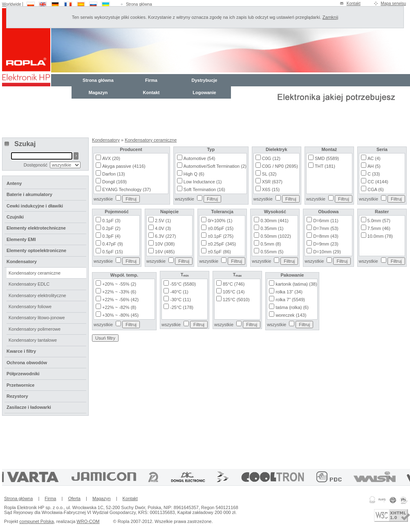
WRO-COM (88, 521)
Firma (151, 80)
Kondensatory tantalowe (33, 340)
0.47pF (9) (113, 244)
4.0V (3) (163, 228)
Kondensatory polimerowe (35, 329)
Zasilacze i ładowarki (29, 407)
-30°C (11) (180, 300)
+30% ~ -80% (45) (120, 315)
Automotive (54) (199, 158)
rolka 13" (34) (289, 292)
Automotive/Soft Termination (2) (215, 166)
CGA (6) (376, 189)
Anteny (14, 183)
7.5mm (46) (379, 228)
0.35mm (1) (272, 228)
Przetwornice (20, 385)
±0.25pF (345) (222, 244)
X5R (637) (272, 182)
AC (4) (374, 158)
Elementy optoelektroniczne (36, 250)
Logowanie (204, 92)
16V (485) (165, 252)
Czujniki (15, 217)
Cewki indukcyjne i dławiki (35, 206)
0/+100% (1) (220, 221)
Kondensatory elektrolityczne (37, 295)
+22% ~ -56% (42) (120, 300)
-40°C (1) (179, 292)
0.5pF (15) (113, 252)
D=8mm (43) (326, 236)
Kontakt (354, 3)
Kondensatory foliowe (30, 307)
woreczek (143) (291, 315)
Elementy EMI (21, 239)
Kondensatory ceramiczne (151, 140)
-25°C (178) (182, 307)
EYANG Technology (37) (127, 189)
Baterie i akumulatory (29, 194)
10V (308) (165, 244)
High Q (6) (194, 174)
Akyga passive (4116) (124, 166)
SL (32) (269, 174)
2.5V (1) (163, 221)
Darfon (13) (114, 174)
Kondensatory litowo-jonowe (37, 318)
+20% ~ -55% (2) (119, 284)
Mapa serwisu (393, 3)
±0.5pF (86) (219, 252)
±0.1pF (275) (221, 236)
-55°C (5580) (183, 284)
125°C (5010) (236, 300)
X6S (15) (271, 189)
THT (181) (325, 166)
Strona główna (139, 4)
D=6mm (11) (326, 221)
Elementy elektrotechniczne (36, 228)
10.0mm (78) (380, 236)
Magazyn (98, 92)
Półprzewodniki (23, 374)
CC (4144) (378, 182)
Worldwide (12, 4)
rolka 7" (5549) (290, 300)
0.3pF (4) (111, 236)
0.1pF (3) (111, 221)
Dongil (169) (114, 182)
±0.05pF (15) (221, 228)
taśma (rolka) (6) (292, 307)
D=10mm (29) (327, 252)
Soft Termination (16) (204, 189)
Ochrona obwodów (27, 363)
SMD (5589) (327, 158)
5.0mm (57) (379, 221)
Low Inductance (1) (203, 182)
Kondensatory (106, 140)
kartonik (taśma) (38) (296, 284)
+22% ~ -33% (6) (119, 292)
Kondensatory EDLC (29, 284)
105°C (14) (234, 292)
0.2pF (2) (111, 228)
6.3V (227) (165, 236)
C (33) (374, 174)
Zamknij (330, 17)
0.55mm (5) (272, 252)
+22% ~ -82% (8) (119, 307)
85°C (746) (234, 284)
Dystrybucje (205, 80)
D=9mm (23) (326, 244)
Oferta (74, 498)
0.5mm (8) (271, 244)
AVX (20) (111, 158)
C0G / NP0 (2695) (280, 166)
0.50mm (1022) (276, 236)
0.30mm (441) (274, 221)
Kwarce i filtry (21, 351)
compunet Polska (36, 521)
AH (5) (374, 166)
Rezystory (17, 396)
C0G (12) (271, 158)
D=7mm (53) (326, 228)
